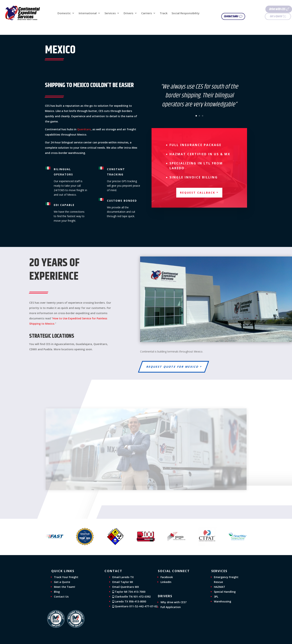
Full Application (171, 607)
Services (110, 13)
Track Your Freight (66, 577)
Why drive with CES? (174, 602)
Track (164, 13)
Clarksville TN (131, 597)
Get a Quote (268, 16)
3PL (216, 597)
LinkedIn (166, 582)
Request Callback (198, 193)
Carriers (147, 13)
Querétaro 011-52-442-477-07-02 (135, 606)
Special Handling (225, 592)
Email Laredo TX (123, 577)
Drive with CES (269, 9)
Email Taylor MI (123, 582)
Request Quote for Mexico (173, 367)
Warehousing (223, 601)
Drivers (128, 13)
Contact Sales (234, 16)
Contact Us (61, 597)
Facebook (167, 577)
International (88, 13)
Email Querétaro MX (126, 587)
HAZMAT (220, 587)
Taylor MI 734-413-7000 (129, 592)
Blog (57, 592)
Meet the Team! (65, 587)
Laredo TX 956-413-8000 (129, 601)
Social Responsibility (186, 13)
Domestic (64, 13)
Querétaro (84, 129)
